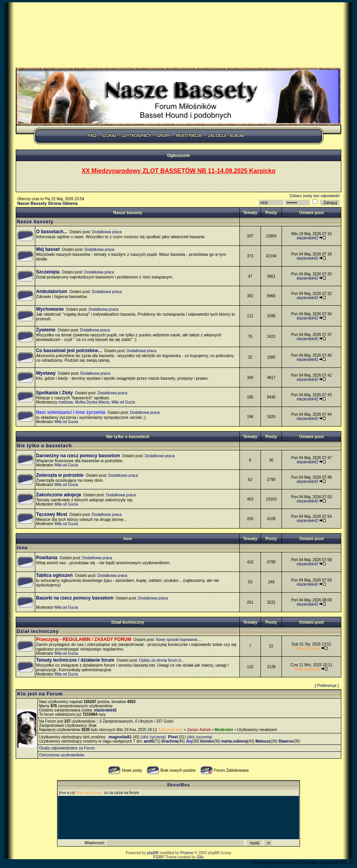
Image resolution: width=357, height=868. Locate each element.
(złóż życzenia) (153, 737)
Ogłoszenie (178, 155)
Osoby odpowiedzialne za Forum (67, 748)
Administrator (171, 730)
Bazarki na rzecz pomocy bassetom (75, 598)
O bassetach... (52, 232)
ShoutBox (178, 785)
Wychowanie (50, 309)
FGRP (159, 857)
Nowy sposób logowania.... (179, 640)
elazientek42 (308, 238)
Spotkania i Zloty (54, 393)
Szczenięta (48, 272)
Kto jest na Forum (40, 694)
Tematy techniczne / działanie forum (75, 660)
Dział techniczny (128, 622)
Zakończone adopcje (59, 495)
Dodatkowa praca (107, 232)
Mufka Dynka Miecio (92, 402)
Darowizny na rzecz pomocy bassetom (78, 456)
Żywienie (46, 330)
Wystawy (46, 373)
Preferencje (327, 686)
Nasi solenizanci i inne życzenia (71, 412)
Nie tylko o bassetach (128, 436)
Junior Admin (199, 730)
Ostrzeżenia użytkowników (62, 755)
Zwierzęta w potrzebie (60, 475)
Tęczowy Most (52, 514)
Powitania (47, 558)
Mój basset (48, 249)
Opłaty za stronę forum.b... (162, 660)
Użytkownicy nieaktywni (257, 730)
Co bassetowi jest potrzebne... (69, 351)
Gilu (200, 857)
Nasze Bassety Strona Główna (47, 203)
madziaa (66, 402)
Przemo (187, 853)
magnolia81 (120, 737)
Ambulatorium (52, 292)
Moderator (224, 730)
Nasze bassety (128, 212)
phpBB (153, 853)
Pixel (173, 737)
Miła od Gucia (123, 402)
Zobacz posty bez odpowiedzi (315, 196)
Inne (128, 539)
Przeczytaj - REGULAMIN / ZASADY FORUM (84, 639)
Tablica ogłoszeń (54, 575)
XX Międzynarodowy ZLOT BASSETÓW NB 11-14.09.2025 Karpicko (178, 171)
